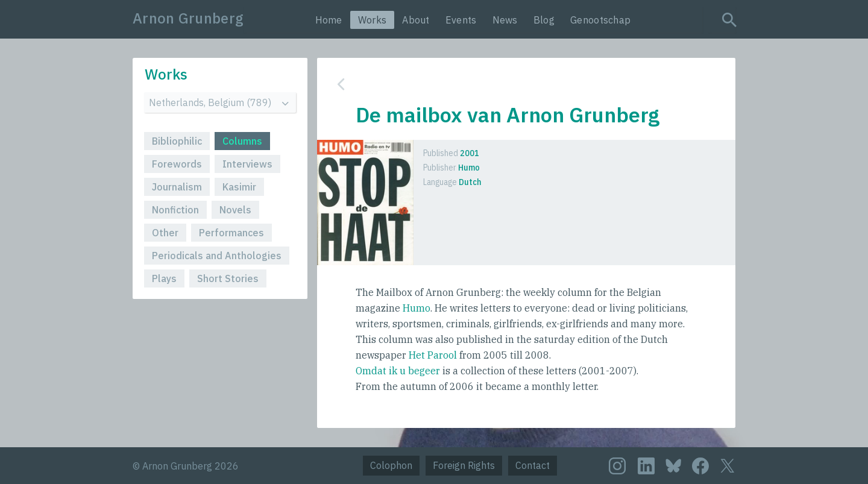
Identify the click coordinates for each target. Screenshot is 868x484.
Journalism (177, 187)
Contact (533, 465)
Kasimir (239, 187)
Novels (235, 210)
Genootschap (600, 20)
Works (373, 20)
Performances (231, 233)
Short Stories (228, 278)
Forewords (177, 164)
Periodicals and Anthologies (217, 256)
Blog (544, 20)
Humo (417, 308)
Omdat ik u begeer (398, 371)
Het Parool (433, 355)
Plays (164, 278)
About (416, 20)
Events (461, 20)
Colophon (391, 465)
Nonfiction (175, 210)
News (505, 20)
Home (329, 20)
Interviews (247, 164)
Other (165, 233)
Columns (242, 141)
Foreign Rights (464, 465)
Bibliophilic (177, 141)
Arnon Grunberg (188, 18)
